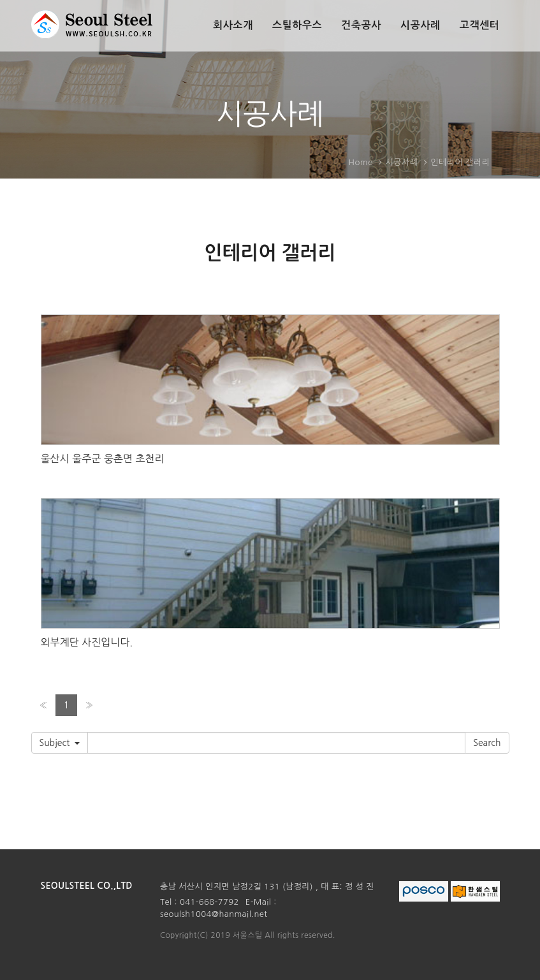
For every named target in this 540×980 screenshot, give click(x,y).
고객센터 (480, 25)
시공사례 (420, 25)
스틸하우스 (297, 25)
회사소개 (233, 25)
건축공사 (361, 25)
